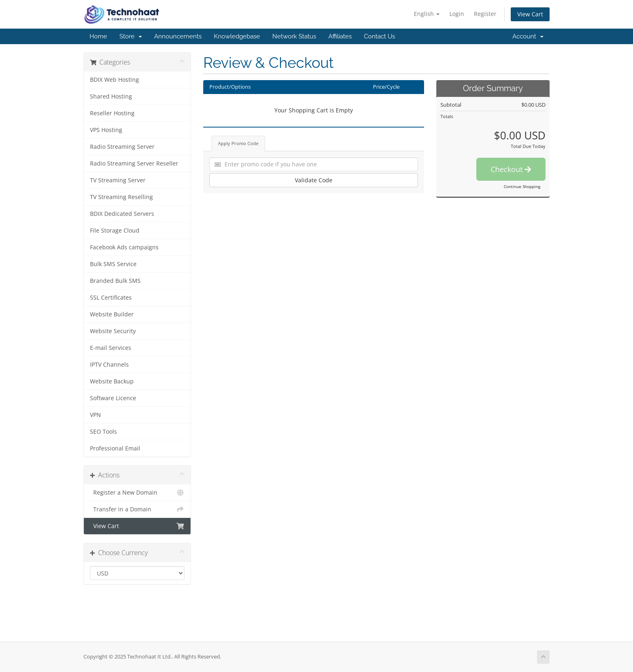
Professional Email (115, 448)
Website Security (113, 331)
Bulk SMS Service (113, 264)
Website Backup (112, 381)
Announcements (178, 36)
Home (98, 36)
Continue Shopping (522, 186)
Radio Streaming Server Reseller (134, 164)
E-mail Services (111, 348)
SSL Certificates (111, 298)
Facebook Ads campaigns (124, 247)
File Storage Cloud (115, 231)
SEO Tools (103, 432)
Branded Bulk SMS (115, 281)
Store (131, 36)
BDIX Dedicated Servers (122, 214)
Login (457, 14)
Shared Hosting (111, 96)
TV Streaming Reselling (121, 197)
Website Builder (112, 314)
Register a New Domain (137, 493)
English (427, 14)
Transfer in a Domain (137, 509)
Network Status (294, 36)
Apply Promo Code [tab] (238, 143)
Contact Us (379, 36)
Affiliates (340, 36)
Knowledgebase (237, 36)
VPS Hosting (106, 130)
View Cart (530, 14)
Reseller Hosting (112, 113)
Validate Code (314, 180)
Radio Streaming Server (122, 147)
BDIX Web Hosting (114, 80)
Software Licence (113, 398)
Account (528, 36)
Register (485, 14)
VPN (95, 415)
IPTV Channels (109, 365)
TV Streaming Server (118, 180)
